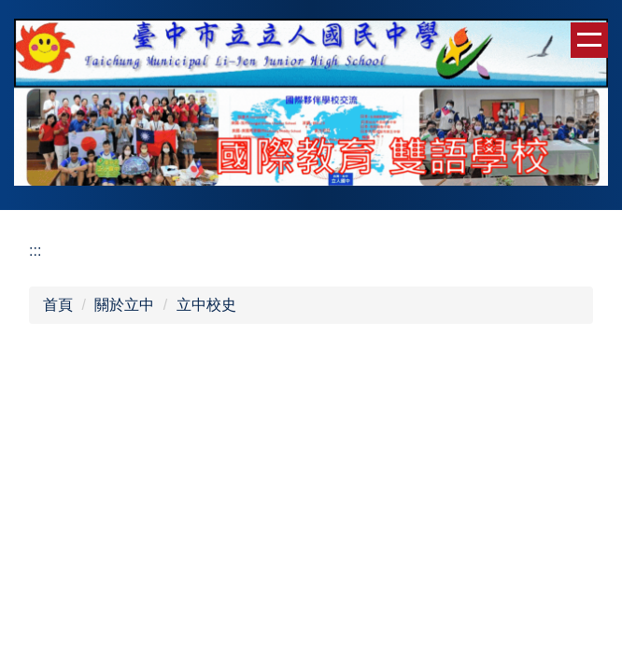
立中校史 (206, 305)
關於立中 (124, 305)
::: (35, 251)
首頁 (58, 305)
